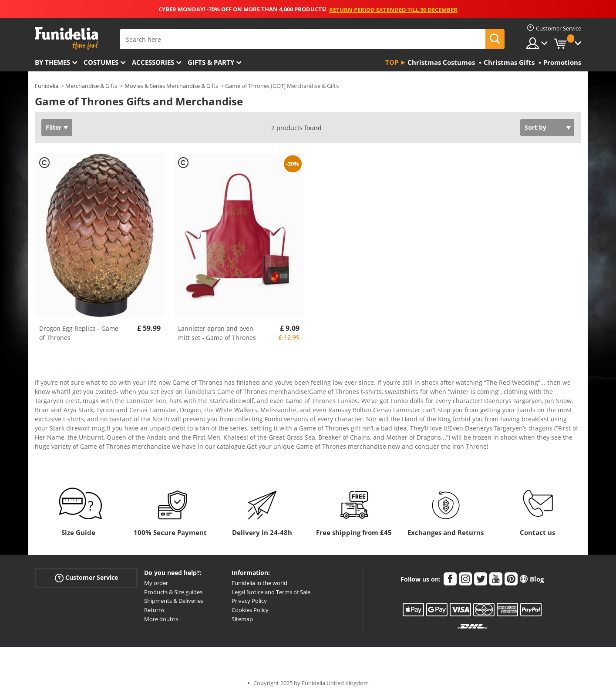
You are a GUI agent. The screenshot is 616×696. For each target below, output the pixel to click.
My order (156, 583)
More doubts (161, 619)
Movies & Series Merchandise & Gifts (171, 86)
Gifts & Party (211, 62)
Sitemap (242, 619)
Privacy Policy (249, 601)
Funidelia (47, 86)
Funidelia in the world (259, 583)
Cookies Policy (250, 610)
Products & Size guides (173, 592)
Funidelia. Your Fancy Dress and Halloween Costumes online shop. (66, 39)
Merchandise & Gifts (91, 86)
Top (392, 62)
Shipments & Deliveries (174, 601)
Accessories (153, 62)
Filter (54, 127)
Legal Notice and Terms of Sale (271, 592)
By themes (52, 62)
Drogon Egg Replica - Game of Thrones (79, 333)
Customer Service (86, 577)
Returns (154, 610)
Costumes (101, 62)
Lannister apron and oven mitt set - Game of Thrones (217, 333)
